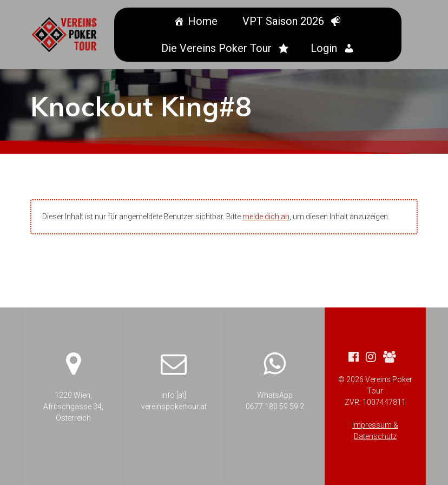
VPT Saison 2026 (285, 21)
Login (325, 48)
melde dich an (266, 217)
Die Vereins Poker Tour (218, 48)
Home (204, 21)
